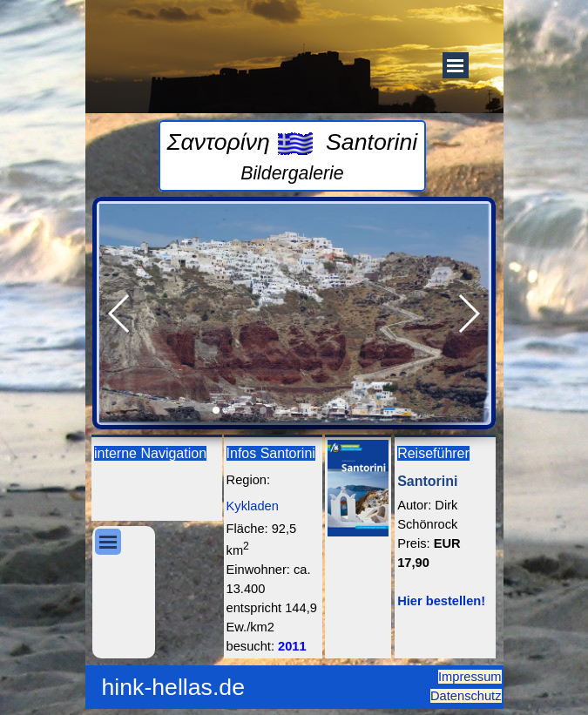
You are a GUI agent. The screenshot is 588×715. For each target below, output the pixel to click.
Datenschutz (466, 696)
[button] (120, 314)
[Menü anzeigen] (456, 65)
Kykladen (253, 506)
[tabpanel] (292, 156)
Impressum (470, 677)
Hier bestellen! (441, 601)
